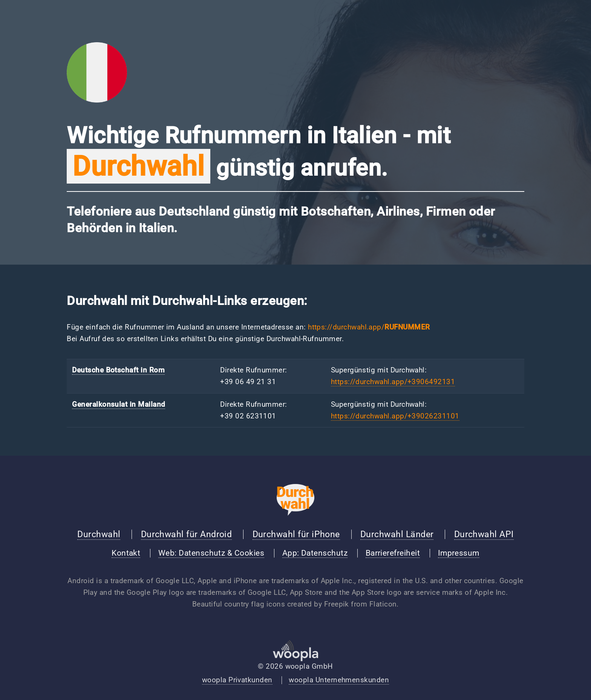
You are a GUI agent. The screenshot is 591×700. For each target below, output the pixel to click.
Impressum (459, 553)
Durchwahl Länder (397, 534)
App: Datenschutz (315, 553)
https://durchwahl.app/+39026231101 (395, 416)
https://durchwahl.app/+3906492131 (393, 382)
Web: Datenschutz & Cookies (211, 553)
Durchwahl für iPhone (296, 534)
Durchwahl (99, 534)
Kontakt (126, 553)
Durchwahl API (484, 534)
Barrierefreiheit (393, 553)
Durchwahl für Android (187, 534)
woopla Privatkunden (237, 680)
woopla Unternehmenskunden (339, 680)
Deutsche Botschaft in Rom (118, 370)
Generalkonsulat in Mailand (119, 404)
